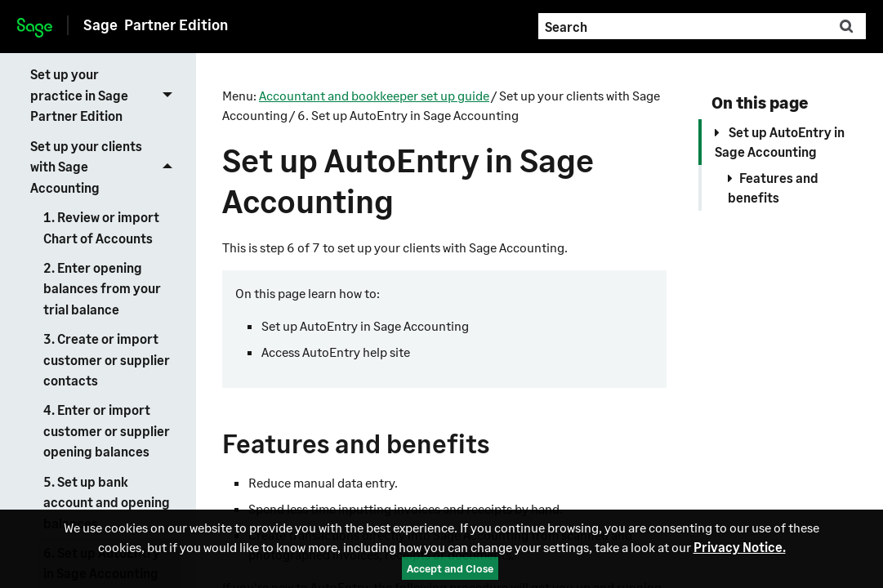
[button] (846, 26)
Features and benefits (773, 187)
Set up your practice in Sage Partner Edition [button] (106, 95)
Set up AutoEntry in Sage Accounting (780, 142)
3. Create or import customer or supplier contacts (107, 359)
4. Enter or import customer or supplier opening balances (107, 430)
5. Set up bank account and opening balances (107, 502)
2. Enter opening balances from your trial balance (102, 288)
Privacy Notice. (740, 547)
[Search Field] (702, 26)
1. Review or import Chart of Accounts (101, 227)
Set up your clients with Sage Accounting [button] (106, 166)
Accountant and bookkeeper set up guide (374, 95)
